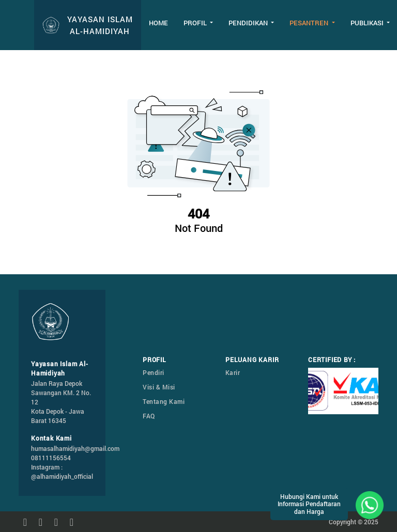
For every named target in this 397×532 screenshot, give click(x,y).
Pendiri (154, 372)
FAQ (149, 416)
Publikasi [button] (368, 23)
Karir (233, 372)
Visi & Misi (159, 387)
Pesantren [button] (310, 23)
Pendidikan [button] (249, 23)
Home (158, 23)
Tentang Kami (164, 401)
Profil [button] (196, 23)
